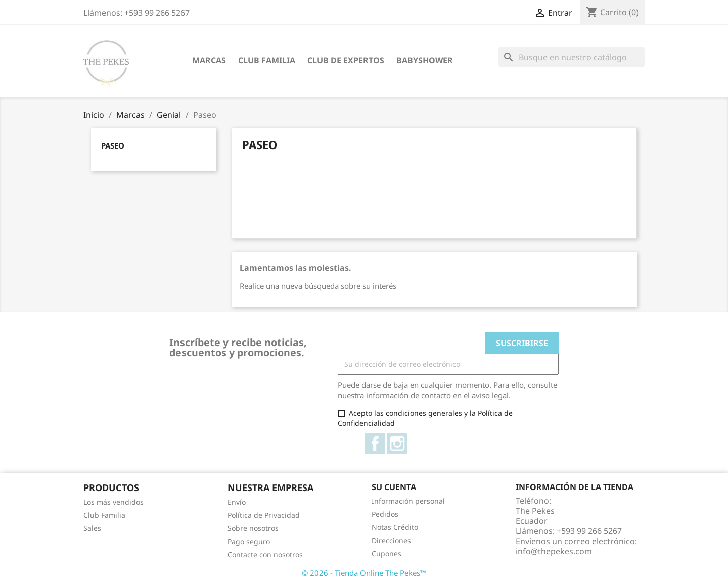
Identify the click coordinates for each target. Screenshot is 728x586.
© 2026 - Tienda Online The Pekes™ (364, 573)
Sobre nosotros (253, 528)
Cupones (386, 553)
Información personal (408, 501)
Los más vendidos (113, 502)
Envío (237, 502)
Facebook (375, 444)
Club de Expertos (346, 60)
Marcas (209, 60)
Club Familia (267, 60)
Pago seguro (249, 541)
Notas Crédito (395, 527)
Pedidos (385, 514)
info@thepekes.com (554, 551)
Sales (92, 528)
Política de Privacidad (264, 515)
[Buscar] (572, 57)
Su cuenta (394, 487)
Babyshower (425, 60)
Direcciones (391, 540)
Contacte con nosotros (265, 554)
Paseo (113, 145)
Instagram (397, 444)
